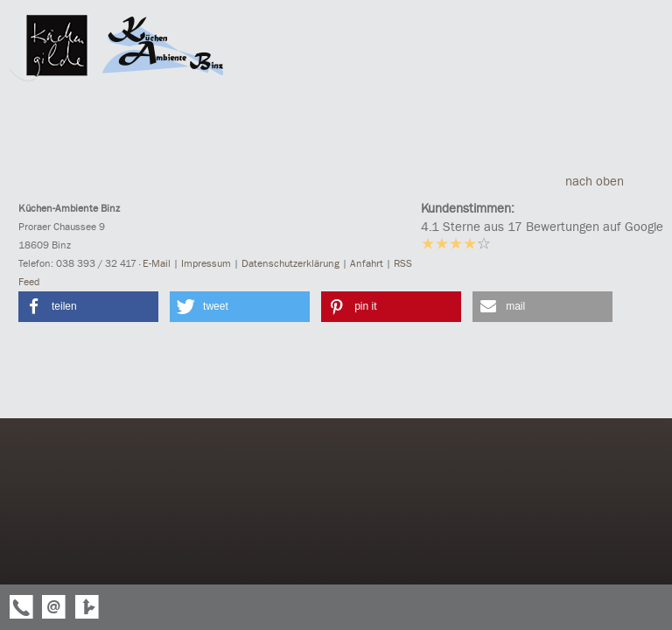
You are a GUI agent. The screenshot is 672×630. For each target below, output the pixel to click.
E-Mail (157, 263)
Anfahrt (367, 263)
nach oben (609, 181)
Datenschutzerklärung (290, 263)
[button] (88, 307)
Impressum (206, 263)
